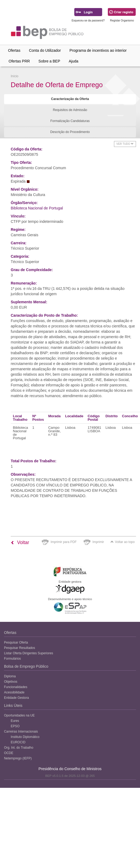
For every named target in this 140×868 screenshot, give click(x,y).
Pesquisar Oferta (16, 642)
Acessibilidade (14, 692)
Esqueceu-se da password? (88, 21)
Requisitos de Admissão (70, 110)
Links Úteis (13, 706)
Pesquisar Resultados (20, 648)
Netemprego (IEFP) (18, 758)
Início (14, 76)
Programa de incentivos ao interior (98, 50)
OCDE (9, 753)
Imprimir (98, 542)
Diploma (10, 676)
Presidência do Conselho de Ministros (70, 769)
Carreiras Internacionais (21, 732)
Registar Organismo (122, 21)
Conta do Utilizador (45, 50)
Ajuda (73, 61)
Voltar (20, 542)
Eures (15, 721)
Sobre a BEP (49, 61)
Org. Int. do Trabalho (19, 748)
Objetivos (11, 682)
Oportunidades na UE (19, 715)
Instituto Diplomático (25, 737)
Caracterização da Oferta (70, 99)
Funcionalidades (16, 687)
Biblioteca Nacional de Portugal (37, 208)
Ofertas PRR (19, 61)
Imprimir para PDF (64, 542)
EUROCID (18, 742)
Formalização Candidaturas (70, 121)
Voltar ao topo (123, 542)
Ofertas (14, 50)
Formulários (12, 659)
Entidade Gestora (16, 698)
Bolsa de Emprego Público (26, 666)
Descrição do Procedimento (70, 132)
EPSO (15, 726)
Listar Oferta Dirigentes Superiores (29, 653)
